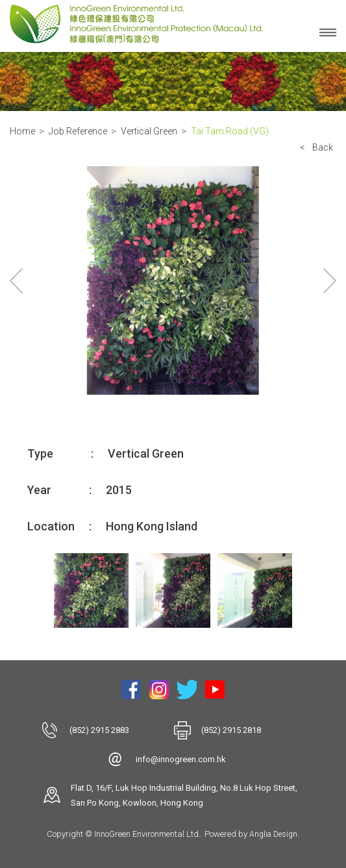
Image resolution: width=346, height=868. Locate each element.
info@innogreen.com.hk (181, 759)
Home (22, 131)
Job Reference (78, 131)
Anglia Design (273, 834)
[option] (173, 280)
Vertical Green (149, 131)
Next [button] (330, 280)
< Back (316, 147)
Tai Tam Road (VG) (230, 131)
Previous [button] (16, 280)
